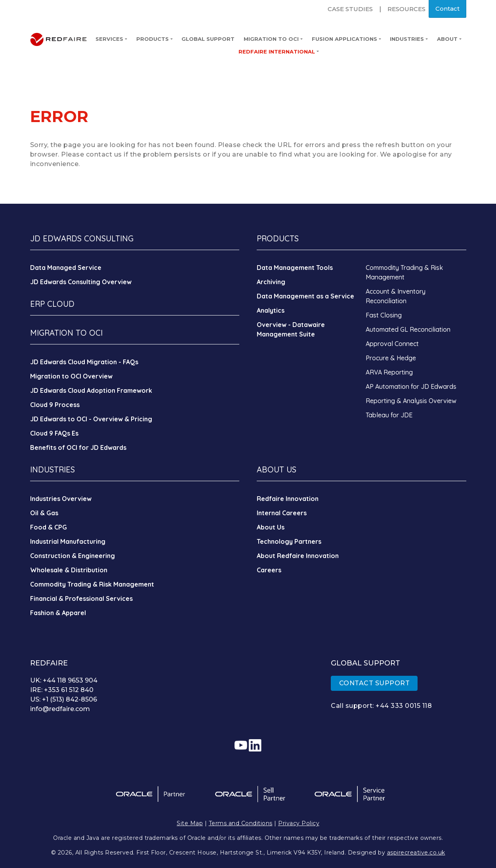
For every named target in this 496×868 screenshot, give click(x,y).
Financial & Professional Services (81, 598)
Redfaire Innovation (288, 499)
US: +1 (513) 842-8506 (64, 699)
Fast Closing (384, 315)
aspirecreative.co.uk (416, 853)
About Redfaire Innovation (298, 556)
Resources (406, 9)
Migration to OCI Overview (71, 376)
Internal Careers (282, 513)
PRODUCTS (278, 238)
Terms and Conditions (241, 823)
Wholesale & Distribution (69, 570)
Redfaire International (279, 52)
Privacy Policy (299, 823)
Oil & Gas (44, 513)
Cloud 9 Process (55, 405)
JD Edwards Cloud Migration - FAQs (84, 362)
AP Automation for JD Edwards (411, 386)
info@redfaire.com (60, 709)
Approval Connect (392, 344)
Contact (447, 9)
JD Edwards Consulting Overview (81, 282)
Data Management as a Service (305, 296)
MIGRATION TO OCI (66, 333)
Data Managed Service (66, 268)
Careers (269, 570)
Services (111, 39)
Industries (409, 39)
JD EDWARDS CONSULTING (82, 238)
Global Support (208, 39)
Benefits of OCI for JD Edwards (78, 447)
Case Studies (350, 9)
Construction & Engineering (72, 556)
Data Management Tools (295, 268)
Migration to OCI (273, 39)
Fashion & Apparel (58, 613)
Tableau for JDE (389, 415)
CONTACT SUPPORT (375, 683)
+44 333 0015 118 (404, 706)
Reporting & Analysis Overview (411, 401)
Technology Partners (289, 541)
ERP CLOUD (52, 304)
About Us (271, 527)
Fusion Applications (346, 39)
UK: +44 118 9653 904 (64, 680)
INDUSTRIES (52, 469)
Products (155, 39)
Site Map (190, 823)
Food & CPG (49, 527)
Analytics (271, 310)
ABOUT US (277, 469)
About (449, 39)
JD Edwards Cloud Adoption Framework (91, 390)
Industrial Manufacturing (68, 541)
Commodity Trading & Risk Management (92, 584)
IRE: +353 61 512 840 (62, 690)
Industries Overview (61, 499)
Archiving (271, 282)
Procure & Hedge (391, 358)
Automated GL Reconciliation (408, 329)
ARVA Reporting (389, 372)
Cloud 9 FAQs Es (54, 433)
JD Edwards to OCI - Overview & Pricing (91, 419)
